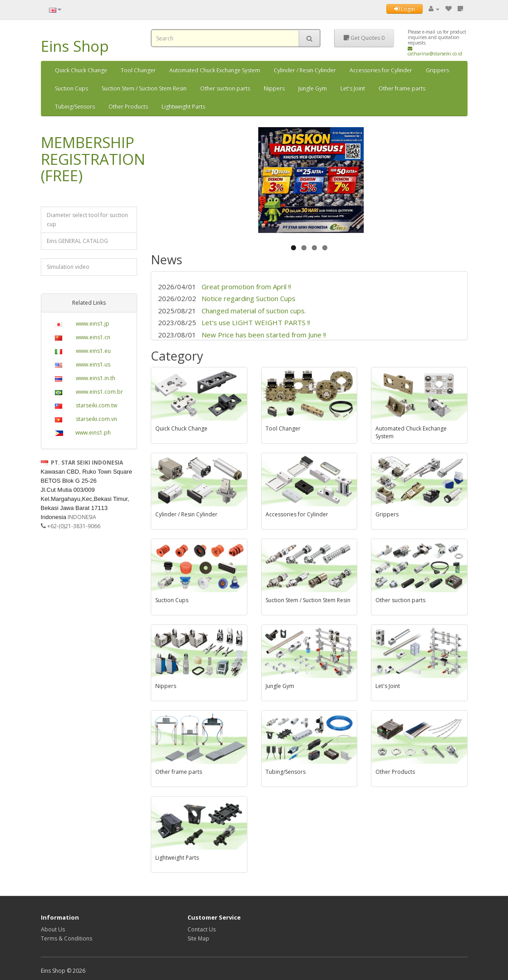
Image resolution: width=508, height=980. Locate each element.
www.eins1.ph (93, 433)
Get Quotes (364, 38)
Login (404, 9)
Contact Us (202, 929)
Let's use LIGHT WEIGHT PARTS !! (256, 322)
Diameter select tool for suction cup (87, 220)
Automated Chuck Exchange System (215, 70)
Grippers (437, 70)
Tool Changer (138, 70)
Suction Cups (72, 88)
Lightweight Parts (183, 106)
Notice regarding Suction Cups (249, 298)
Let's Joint (353, 88)
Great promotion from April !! (246, 287)
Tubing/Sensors (75, 106)
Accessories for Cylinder (381, 70)
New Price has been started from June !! (264, 335)
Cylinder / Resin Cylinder (305, 70)
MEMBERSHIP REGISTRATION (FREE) (93, 159)
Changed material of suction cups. (255, 311)
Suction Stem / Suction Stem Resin (144, 88)
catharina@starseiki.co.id (435, 51)
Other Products (128, 106)
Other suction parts (225, 88)
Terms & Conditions (67, 938)
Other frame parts (402, 88)
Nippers (274, 88)
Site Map (198, 938)
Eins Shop (75, 46)
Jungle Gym (313, 88)
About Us (53, 929)
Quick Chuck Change (81, 70)
